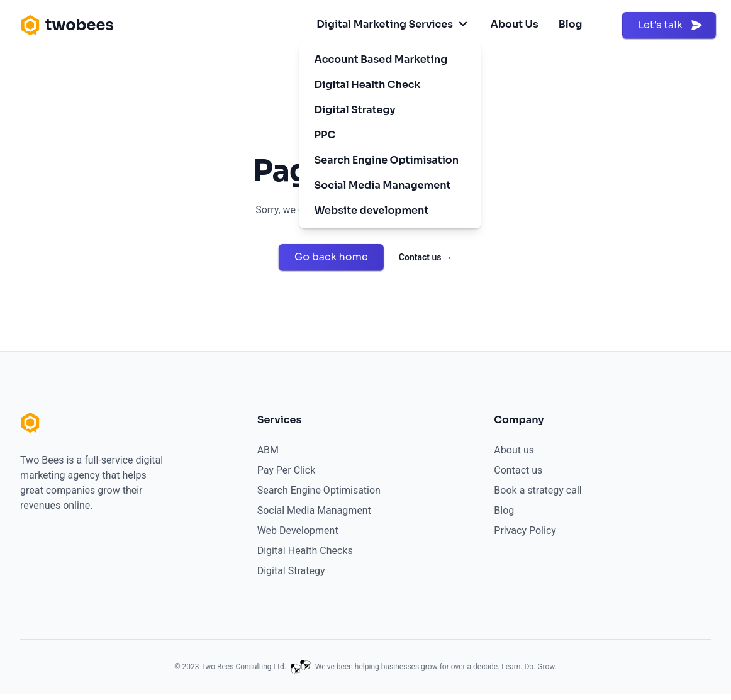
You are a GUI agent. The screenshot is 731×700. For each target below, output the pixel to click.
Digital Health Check (368, 85)
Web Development (298, 531)
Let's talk (670, 25)
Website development (372, 210)
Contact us (426, 257)
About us (514, 450)
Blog (571, 24)
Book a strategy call (538, 490)
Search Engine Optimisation (387, 160)
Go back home (331, 257)
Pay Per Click (287, 470)
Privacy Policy (525, 531)
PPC (325, 135)
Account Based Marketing (381, 59)
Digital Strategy (355, 110)
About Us (515, 24)
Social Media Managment (314, 510)
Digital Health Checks (305, 551)
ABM (268, 450)
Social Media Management (383, 185)
